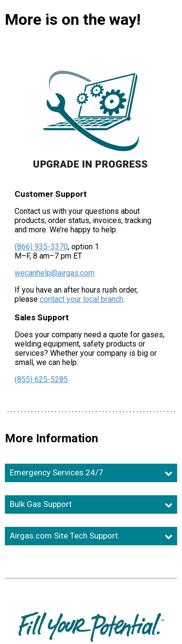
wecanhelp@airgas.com (55, 273)
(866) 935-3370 (41, 247)
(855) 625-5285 (41, 379)
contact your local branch (82, 299)
